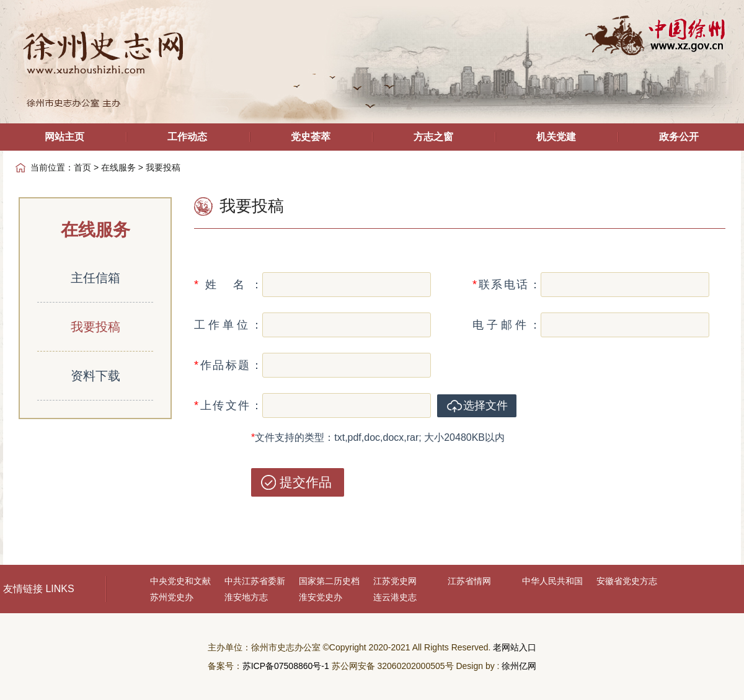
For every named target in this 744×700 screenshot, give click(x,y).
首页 (82, 167)
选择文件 (485, 405)
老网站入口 (515, 647)
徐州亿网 (519, 666)
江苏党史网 (395, 581)
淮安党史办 (321, 597)
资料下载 (95, 376)
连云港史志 (395, 597)
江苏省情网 (469, 581)
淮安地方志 (246, 597)
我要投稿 (95, 327)
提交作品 (306, 482)
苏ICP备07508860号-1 (286, 666)
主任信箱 (95, 278)
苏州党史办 (172, 597)
